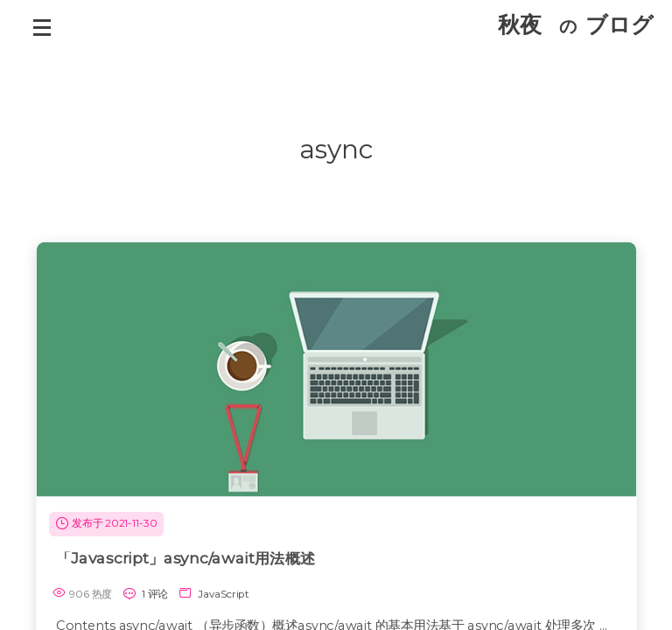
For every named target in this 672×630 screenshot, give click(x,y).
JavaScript (224, 594)
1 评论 (155, 594)
